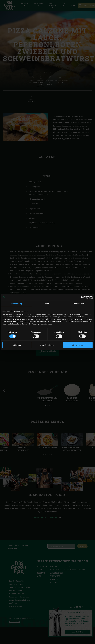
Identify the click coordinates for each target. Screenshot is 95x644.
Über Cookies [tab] (79, 304)
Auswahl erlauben (47, 345)
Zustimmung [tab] (16, 304)
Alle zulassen (78, 345)
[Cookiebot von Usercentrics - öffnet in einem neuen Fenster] (83, 297)
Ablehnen (17, 345)
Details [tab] (48, 304)
